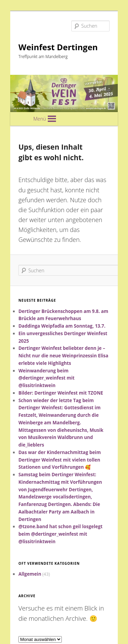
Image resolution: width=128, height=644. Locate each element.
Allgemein (30, 574)
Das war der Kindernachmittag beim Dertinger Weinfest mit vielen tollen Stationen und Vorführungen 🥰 (60, 460)
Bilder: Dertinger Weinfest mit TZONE (61, 393)
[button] (39, 119)
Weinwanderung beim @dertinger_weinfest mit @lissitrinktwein (46, 378)
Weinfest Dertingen (58, 47)
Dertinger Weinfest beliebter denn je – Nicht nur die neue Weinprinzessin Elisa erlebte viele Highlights (63, 356)
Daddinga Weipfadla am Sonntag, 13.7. (62, 326)
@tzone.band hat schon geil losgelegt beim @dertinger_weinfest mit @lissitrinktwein (60, 534)
